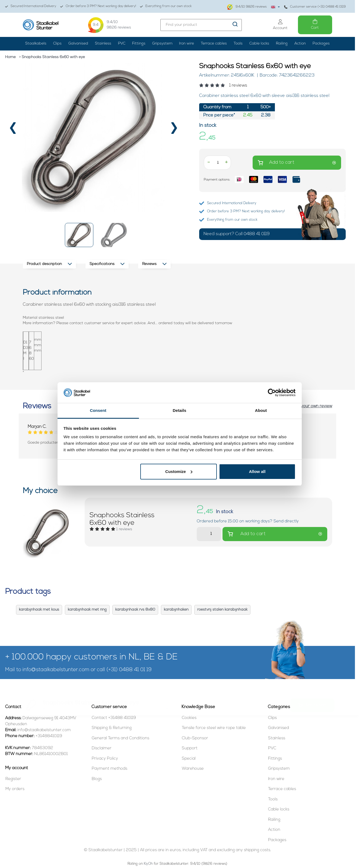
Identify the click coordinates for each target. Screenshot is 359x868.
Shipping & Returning (112, 728)
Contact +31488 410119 (114, 718)
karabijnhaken (176, 610)
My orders (15, 789)
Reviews (154, 264)
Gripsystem (162, 44)
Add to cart (297, 163)
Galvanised (78, 44)
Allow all (257, 471)
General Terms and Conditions (120, 738)
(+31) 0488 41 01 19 (129, 670)
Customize (179, 471)
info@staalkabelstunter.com (56, 670)
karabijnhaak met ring (87, 610)
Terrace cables (214, 44)
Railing (282, 44)
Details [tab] (180, 410)
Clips (57, 44)
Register (13, 779)
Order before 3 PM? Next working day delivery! (98, 6)
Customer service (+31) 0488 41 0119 (315, 7)
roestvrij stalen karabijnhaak (222, 610)
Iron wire (187, 44)
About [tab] (261, 410)
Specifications (107, 264)
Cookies (189, 718)
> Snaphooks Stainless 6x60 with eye (52, 57)
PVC (122, 44)
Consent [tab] (98, 410)
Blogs (97, 779)
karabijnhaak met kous (39, 610)
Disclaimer (102, 748)
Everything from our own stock (166, 6)
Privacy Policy (105, 759)
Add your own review (312, 406)
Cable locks (259, 44)
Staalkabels (36, 44)
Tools (238, 44)
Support (190, 748)
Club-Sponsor (195, 738)
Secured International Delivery (31, 6)
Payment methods (109, 769)
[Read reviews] (272, 86)
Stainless (103, 44)
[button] (79, 235)
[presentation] (13, 130)
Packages (321, 44)
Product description (49, 264)
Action (300, 44)
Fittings (139, 44)
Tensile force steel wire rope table (214, 728)
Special (189, 759)
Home (10, 57)
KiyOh (148, 864)
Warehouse (193, 769)
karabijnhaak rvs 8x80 (135, 610)
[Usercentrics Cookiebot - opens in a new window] (272, 393)
